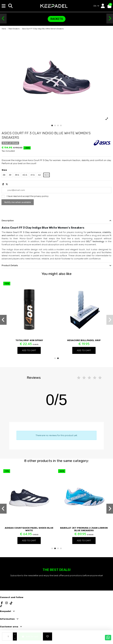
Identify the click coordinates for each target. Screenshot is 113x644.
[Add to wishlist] (48, 636)
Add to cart (29, 350)
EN (97, 6)
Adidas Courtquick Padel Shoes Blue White (29, 529)
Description (56, 221)
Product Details (56, 265)
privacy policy (41, 196)
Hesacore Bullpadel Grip (84, 340)
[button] (3, 18)
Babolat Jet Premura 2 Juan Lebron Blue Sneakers (84, 529)
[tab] (56, 221)
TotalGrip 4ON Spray (29, 340)
